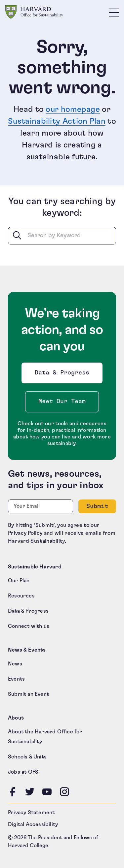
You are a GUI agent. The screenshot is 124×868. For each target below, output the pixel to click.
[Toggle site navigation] (114, 12)
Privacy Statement (31, 813)
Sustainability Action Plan (57, 121)
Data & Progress (63, 375)
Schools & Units (27, 757)
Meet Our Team (62, 402)
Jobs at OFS (23, 772)
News (15, 664)
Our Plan (19, 581)
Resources (21, 596)
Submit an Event (28, 694)
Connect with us (29, 626)
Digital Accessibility (33, 824)
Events (16, 679)
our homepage (73, 110)
